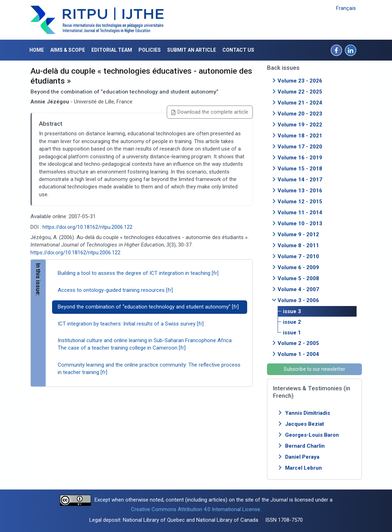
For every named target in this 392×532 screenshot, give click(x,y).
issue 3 (292, 311)
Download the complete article (210, 112)
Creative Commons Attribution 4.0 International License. (196, 509)
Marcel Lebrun (303, 468)
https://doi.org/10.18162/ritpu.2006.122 (87, 227)
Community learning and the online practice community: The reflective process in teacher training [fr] (149, 369)
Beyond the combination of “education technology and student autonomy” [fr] (148, 307)
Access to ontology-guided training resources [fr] (115, 290)
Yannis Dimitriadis (308, 413)
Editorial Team (112, 50)
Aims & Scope (68, 50)
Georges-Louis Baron (312, 435)
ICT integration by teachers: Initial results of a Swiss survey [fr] (131, 324)
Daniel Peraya (302, 457)
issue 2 (292, 322)
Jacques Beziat (305, 424)
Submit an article (192, 50)
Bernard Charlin (305, 446)
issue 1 (292, 333)
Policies (150, 50)
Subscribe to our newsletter (314, 369)
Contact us (238, 50)
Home (37, 50)
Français (346, 8)
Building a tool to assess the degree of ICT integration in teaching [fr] (138, 273)
